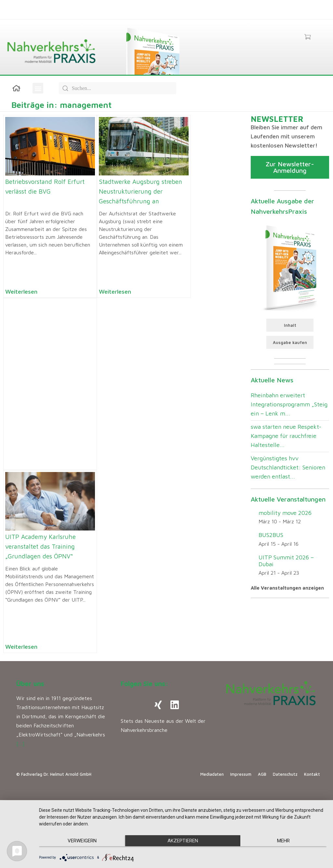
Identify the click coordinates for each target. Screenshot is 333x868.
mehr (283, 841)
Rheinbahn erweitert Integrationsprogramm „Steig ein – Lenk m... (289, 404)
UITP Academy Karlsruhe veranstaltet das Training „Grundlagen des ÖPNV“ (40, 546)
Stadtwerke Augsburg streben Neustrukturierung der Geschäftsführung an (140, 191)
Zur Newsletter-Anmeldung (290, 167)
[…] (20, 744)
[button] (38, 88)
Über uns (30, 684)
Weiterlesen (21, 292)
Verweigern (82, 841)
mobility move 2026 (285, 513)
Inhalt (290, 325)
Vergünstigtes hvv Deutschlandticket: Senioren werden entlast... (288, 467)
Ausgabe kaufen (290, 342)
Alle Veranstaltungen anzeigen (287, 588)
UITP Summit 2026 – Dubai (286, 561)
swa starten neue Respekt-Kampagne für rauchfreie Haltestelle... (286, 436)
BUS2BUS (271, 535)
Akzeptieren (183, 841)
